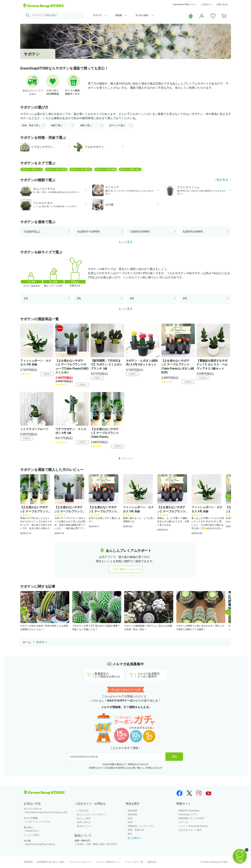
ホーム (27, 642)
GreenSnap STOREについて (185, 4)
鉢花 (130, 822)
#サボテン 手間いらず (32, 169)
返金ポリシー (84, 826)
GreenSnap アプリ (188, 814)
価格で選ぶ (86, 125)
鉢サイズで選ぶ (117, 125)
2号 (26, 299)
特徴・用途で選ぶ (31, 125)
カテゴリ (100, 15)
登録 (174, 757)
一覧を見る (221, 180)
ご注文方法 (83, 811)
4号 (132, 299)
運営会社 (152, 862)
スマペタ (183, 822)
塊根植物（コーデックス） (142, 826)
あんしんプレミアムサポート (92, 814)
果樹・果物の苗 (136, 830)
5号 (185, 299)
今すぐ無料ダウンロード (125, 569)
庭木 (130, 834)
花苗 (130, 818)
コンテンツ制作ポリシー (108, 862)
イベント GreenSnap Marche (193, 826)
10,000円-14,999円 (88, 232)
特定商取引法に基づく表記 (51, 862)
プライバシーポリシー (80, 862)
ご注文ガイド (207, 4)
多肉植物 (132, 814)
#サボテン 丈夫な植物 (106, 169)
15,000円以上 (32, 232)
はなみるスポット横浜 (190, 830)
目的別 (121, 15)
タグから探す (144, 15)
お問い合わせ (222, 4)
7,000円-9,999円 (140, 232)
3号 (79, 299)
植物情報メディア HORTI (191, 818)
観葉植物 (132, 811)
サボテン (42, 642)
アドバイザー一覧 (134, 862)
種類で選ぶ (57, 125)
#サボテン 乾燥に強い (130, 169)
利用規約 (28, 862)
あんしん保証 (84, 818)
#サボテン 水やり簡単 (56, 169)
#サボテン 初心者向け (81, 169)
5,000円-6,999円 (193, 232)
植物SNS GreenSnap (189, 811)
